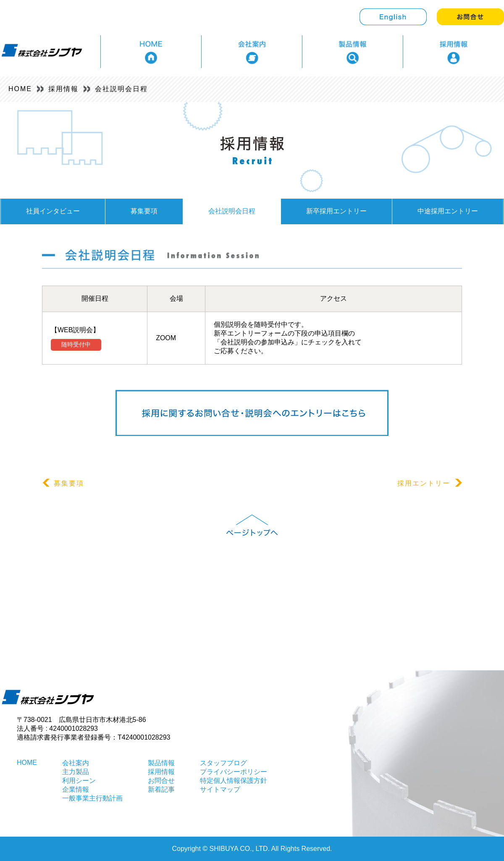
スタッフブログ (223, 763)
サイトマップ (220, 789)
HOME (20, 89)
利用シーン (79, 781)
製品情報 (161, 763)
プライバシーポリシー (234, 772)
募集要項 (144, 211)
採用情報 (63, 89)
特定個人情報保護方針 (234, 781)
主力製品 (76, 772)
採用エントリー (430, 483)
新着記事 (161, 789)
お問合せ (161, 781)
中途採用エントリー (448, 211)
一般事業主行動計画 (92, 798)
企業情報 (76, 789)
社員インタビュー (53, 211)
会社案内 (76, 763)
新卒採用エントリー (336, 211)
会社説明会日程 (121, 89)
